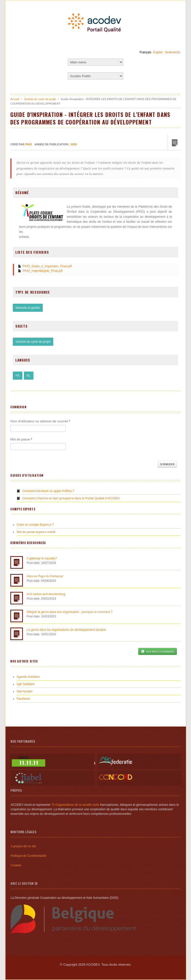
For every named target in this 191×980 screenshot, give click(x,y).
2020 (74, 144)
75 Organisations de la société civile (75, 805)
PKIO (29, 144)
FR (18, 376)
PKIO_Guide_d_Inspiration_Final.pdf (47, 266)
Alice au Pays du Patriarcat (45, 576)
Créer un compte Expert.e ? (35, 525)
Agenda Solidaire (28, 677)
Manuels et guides (28, 308)
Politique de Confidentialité (28, 856)
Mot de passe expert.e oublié (36, 532)
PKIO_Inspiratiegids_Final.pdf (43, 271)
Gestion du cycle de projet (40, 99)
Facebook (23, 699)
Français (146, 52)
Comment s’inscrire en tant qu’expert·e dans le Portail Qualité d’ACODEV (71, 498)
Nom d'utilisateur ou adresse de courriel (40, 421)
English (158, 52)
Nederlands (173, 52)
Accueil (15, 99)
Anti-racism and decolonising (46, 594)
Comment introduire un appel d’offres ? (48, 491)
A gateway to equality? (42, 558)
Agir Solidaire (26, 684)
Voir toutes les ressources (158, 651)
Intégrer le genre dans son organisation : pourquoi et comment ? (70, 612)
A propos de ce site (23, 846)
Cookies (16, 865)
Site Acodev (25, 691)
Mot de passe (21, 439)
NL (29, 376)
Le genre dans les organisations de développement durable (66, 630)
